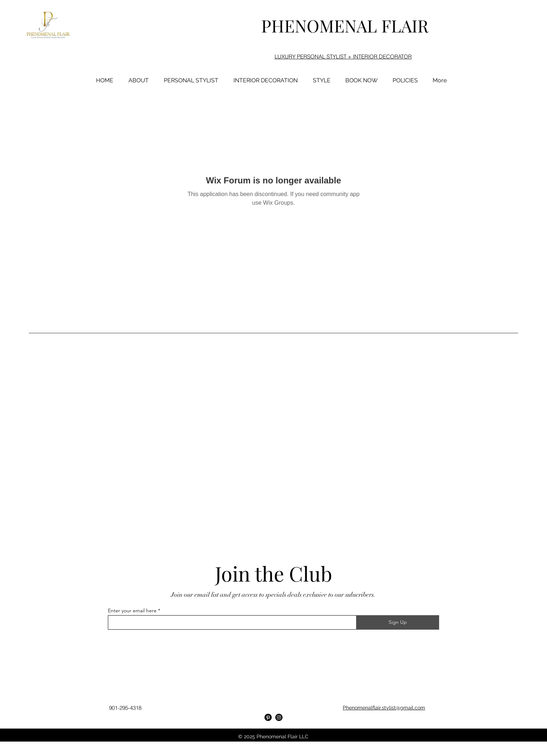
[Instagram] (279, 717)
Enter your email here (132, 611)
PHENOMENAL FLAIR (345, 25)
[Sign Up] (398, 622)
